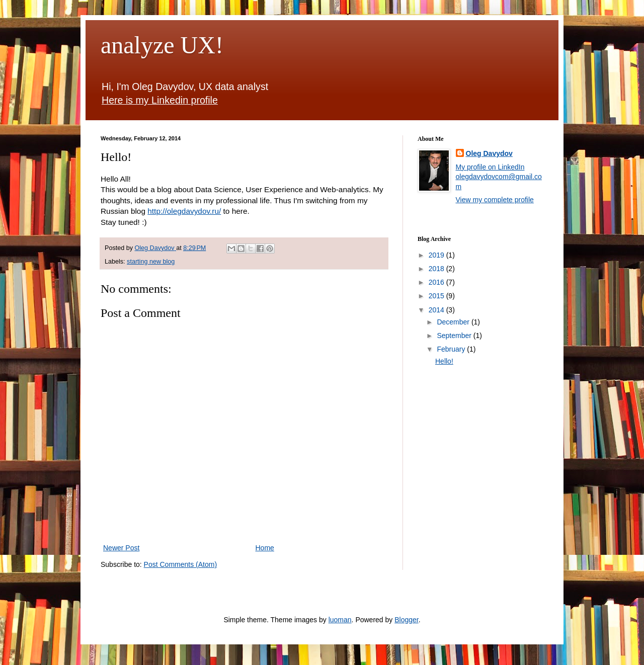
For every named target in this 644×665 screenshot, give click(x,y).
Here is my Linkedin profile (160, 100)
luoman (340, 620)
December (454, 322)
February (452, 349)
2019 (437, 255)
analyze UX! (162, 45)
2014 (437, 310)
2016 (437, 282)
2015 (437, 296)
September (455, 336)
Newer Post (121, 548)
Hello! (444, 361)
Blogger (406, 620)
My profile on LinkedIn (490, 167)
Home (265, 548)
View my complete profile (495, 200)
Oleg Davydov (489, 153)
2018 (437, 269)
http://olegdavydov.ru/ (184, 211)
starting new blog (151, 262)
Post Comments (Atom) (180, 564)
